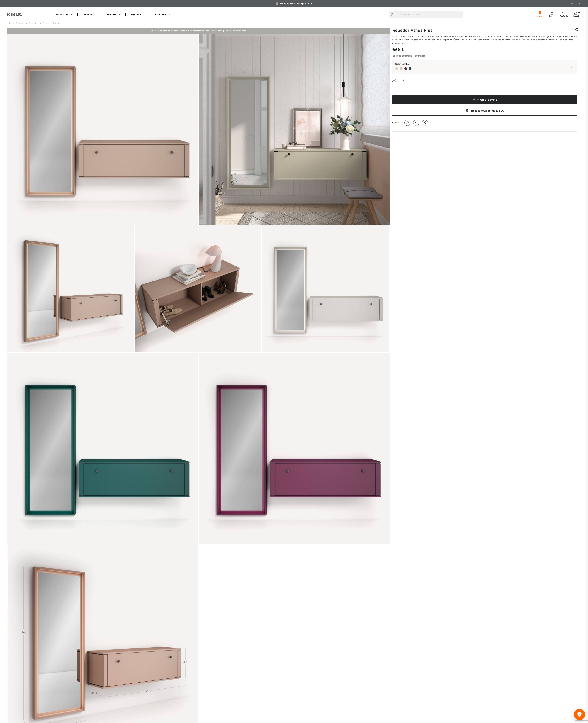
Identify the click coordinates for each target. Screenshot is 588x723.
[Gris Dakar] (401, 69)
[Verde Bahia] (410, 69)
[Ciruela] (406, 69)
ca (579, 4)
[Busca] (426, 14)
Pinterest (416, 123)
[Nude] (397, 69)
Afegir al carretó (485, 100)
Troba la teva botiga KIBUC (294, 4)
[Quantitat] (399, 81)
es (572, 4)
